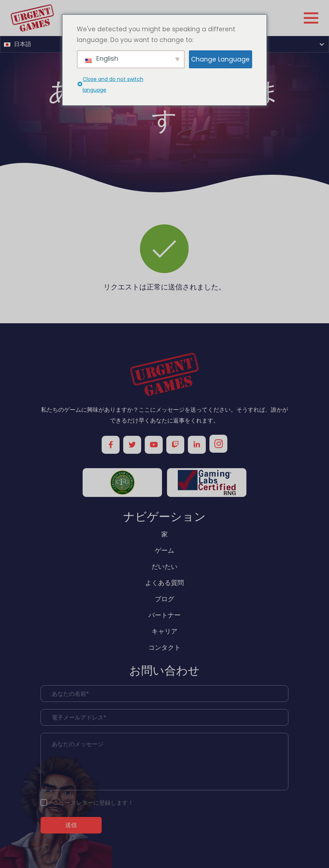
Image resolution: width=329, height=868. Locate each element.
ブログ (164, 599)
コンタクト (164, 647)
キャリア (164, 631)
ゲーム (164, 550)
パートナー (164, 615)
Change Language (220, 59)
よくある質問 (164, 583)
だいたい (164, 567)
